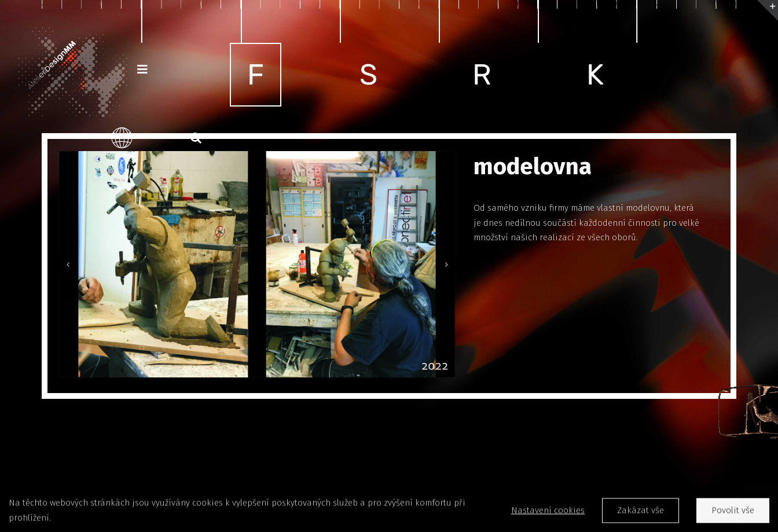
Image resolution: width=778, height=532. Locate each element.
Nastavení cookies (548, 512)
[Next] (446, 265)
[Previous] (68, 265)
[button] (196, 138)
